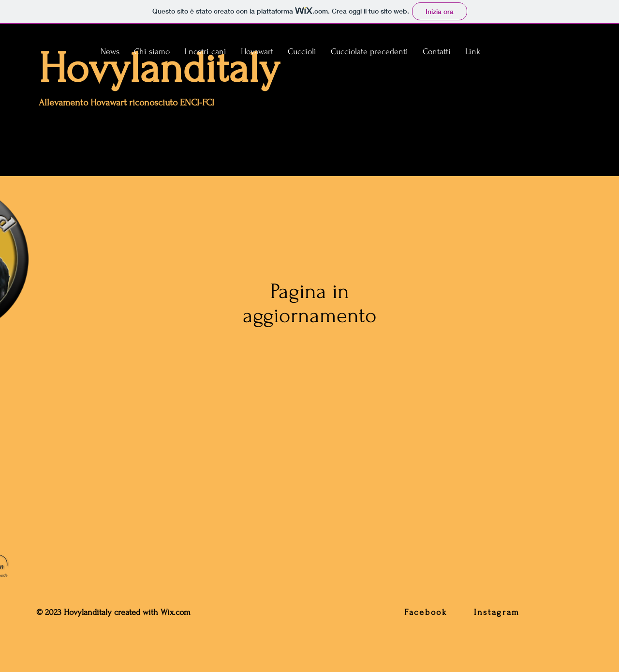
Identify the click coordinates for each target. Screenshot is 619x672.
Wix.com (177, 612)
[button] (205, 52)
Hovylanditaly (159, 68)
